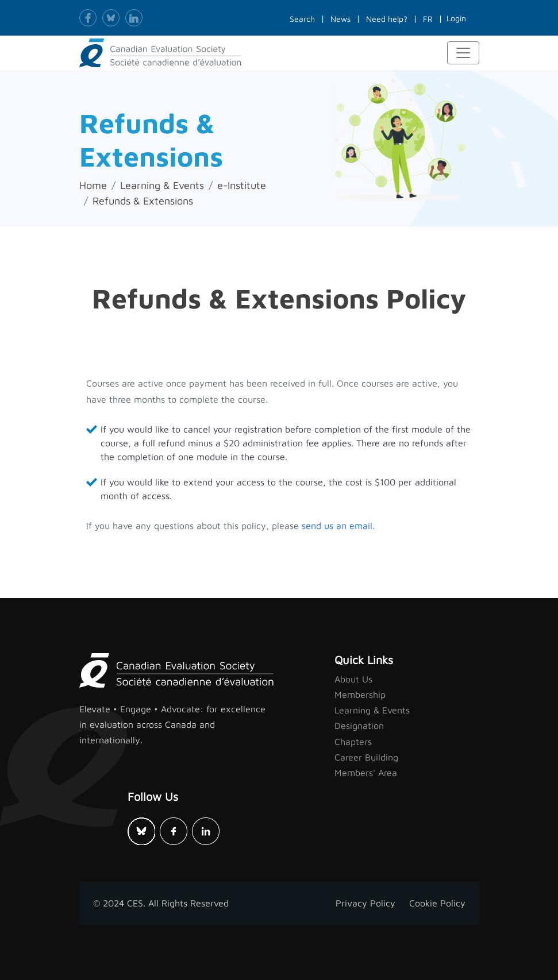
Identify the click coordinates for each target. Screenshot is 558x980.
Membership (360, 695)
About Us (353, 679)
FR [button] (428, 19)
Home (93, 185)
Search (302, 19)
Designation (359, 726)
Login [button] (456, 18)
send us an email (337, 526)
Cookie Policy (437, 903)
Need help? (387, 19)
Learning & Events (162, 185)
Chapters (353, 742)
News (340, 19)
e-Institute (242, 185)
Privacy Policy (365, 903)
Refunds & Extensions (143, 201)
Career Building (366, 757)
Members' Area (366, 773)
